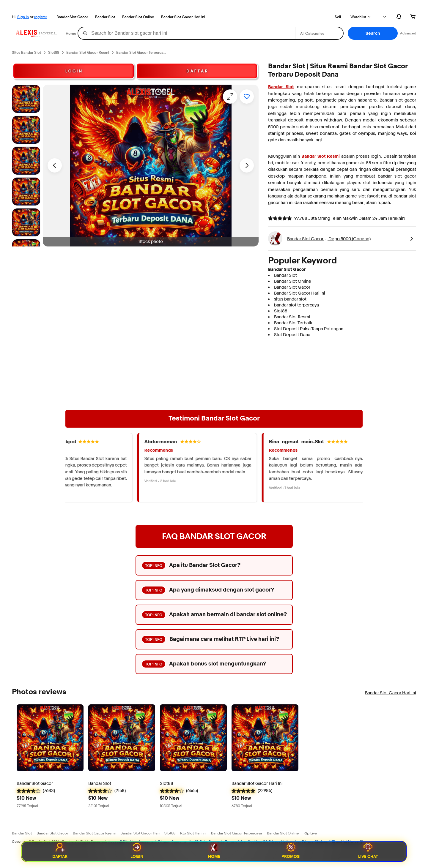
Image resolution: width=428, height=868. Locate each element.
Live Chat (368, 851)
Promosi (291, 851)
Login (137, 851)
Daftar (60, 851)
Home (214, 851)
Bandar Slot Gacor (72, 17)
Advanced (408, 33)
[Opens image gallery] (230, 97)
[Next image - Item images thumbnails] (247, 165)
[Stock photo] (26, 99)
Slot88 (170, 833)
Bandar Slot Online (138, 17)
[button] (373, 33)
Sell (338, 17)
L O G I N (74, 71)
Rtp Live (310, 833)
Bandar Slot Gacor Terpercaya (237, 833)
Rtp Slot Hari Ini (193, 833)
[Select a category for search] (319, 33)
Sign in (23, 17)
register (41, 17)
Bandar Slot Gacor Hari (140, 833)
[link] (411, 238)
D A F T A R (197, 71)
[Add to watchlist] (247, 97)
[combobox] (187, 33)
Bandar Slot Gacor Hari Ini (183, 17)
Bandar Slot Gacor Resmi (94, 833)
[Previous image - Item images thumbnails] (55, 165)
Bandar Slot (105, 17)
